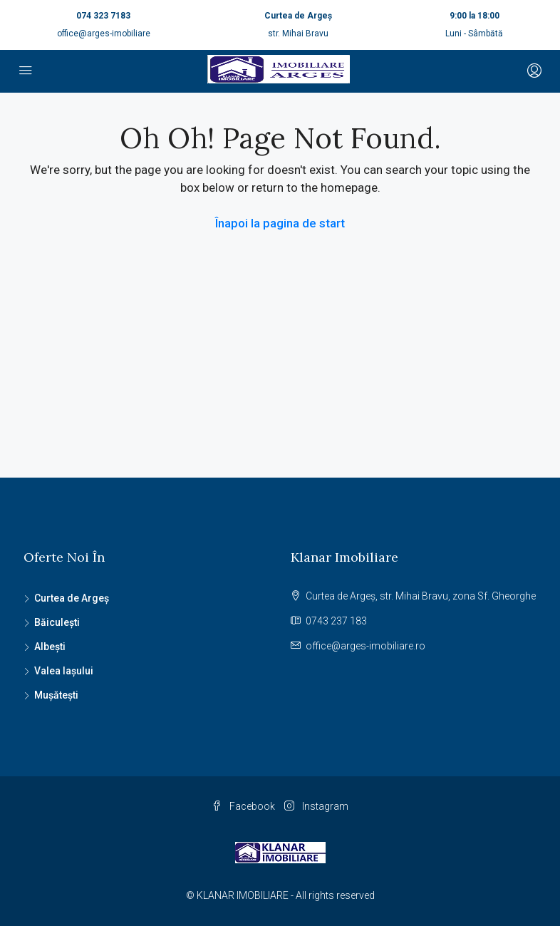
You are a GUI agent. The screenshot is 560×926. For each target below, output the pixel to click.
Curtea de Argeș (72, 598)
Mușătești (56, 695)
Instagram (316, 806)
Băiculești (57, 622)
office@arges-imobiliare (104, 34)
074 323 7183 (103, 16)
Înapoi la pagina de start (280, 223)
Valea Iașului (64, 671)
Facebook (244, 806)
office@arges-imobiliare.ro (365, 646)
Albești (50, 647)
